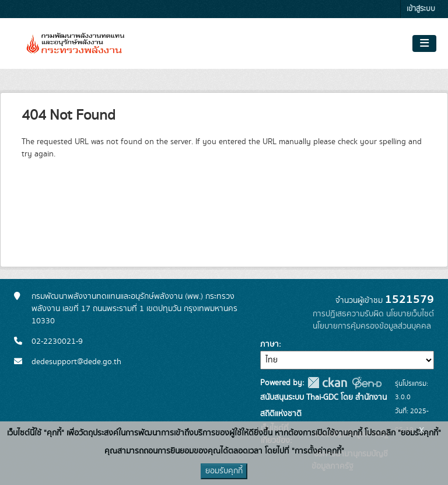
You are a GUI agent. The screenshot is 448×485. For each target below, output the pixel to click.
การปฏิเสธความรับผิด (348, 314)
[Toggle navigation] (424, 44)
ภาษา (269, 344)
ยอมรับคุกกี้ (224, 471)
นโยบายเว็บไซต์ (410, 314)
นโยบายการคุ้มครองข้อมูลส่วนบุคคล (372, 326)
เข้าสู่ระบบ (421, 9)
